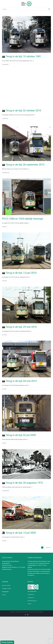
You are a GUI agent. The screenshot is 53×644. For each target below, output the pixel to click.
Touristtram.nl (31, 595)
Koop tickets (7, 642)
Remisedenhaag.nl (32, 601)
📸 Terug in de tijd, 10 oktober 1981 (22, 56)
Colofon (30, 604)
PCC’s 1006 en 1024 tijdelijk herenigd (22, 219)
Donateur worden (6, 585)
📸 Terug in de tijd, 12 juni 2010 (19, 273)
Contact (4, 595)
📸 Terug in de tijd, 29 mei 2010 (19, 327)
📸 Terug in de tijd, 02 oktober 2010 (22, 111)
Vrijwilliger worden (7, 589)
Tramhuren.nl (31, 598)
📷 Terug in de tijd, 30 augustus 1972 (22, 483)
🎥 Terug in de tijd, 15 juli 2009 (19, 533)
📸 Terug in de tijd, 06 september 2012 (23, 165)
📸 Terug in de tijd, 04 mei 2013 (19, 381)
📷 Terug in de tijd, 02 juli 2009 (19, 435)
